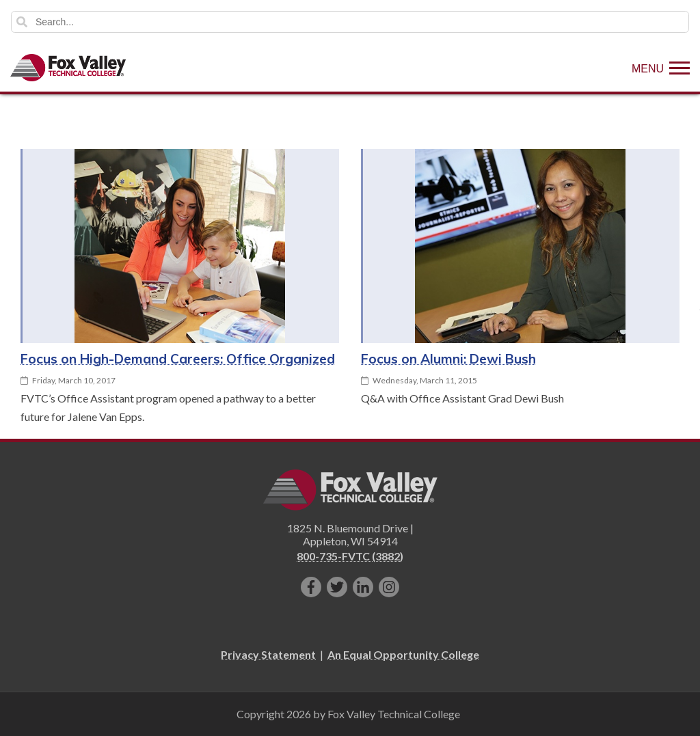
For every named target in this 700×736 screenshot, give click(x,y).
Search (22, 22)
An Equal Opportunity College (403, 654)
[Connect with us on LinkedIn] (363, 587)
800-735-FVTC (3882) (350, 556)
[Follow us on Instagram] (389, 587)
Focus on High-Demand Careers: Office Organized (178, 359)
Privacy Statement (268, 654)
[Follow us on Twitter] (337, 587)
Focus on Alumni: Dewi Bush (448, 359)
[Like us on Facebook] (311, 587)
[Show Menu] (661, 68)
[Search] (350, 22)
